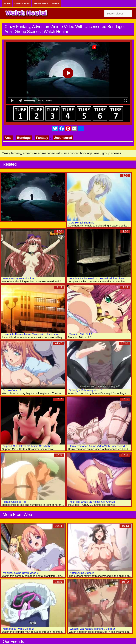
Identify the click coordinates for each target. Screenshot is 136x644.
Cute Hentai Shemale (82, 223)
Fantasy (42, 138)
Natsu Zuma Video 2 (82, 573)
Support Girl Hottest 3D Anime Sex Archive (28, 446)
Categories (22, 3)
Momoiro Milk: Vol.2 (80, 334)
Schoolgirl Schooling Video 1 (86, 390)
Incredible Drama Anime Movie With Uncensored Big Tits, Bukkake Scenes (47, 334)
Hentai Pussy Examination (18, 278)
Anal (8, 138)
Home (7, 3)
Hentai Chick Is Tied (15, 502)
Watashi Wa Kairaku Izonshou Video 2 (92, 629)
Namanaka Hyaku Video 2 (18, 629)
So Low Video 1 (12, 390)
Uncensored (63, 138)
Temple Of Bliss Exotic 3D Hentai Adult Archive (96, 278)
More (56, 3)
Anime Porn (41, 3)
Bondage (24, 138)
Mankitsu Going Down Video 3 (21, 573)
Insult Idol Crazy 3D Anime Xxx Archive (92, 502)
